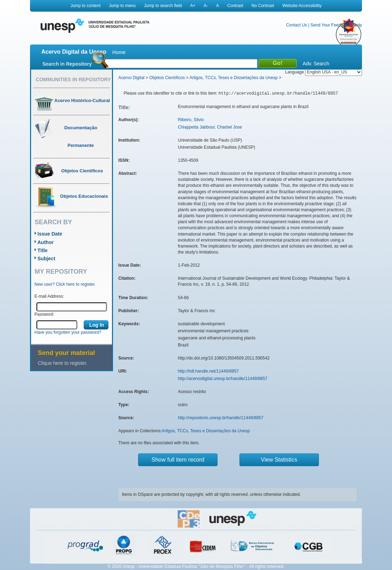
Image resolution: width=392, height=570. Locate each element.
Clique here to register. (63, 363)
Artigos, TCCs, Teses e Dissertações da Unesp (233, 78)
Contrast (235, 6)
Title (43, 250)
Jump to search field (163, 6)
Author (46, 242)
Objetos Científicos (167, 78)
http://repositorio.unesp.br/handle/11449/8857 (221, 418)
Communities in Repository (73, 79)
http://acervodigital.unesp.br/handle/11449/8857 (223, 379)
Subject (46, 259)
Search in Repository (67, 64)
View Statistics (279, 460)
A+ (193, 6)
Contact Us (296, 25)
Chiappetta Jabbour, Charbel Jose (210, 127)
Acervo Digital (131, 78)
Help (358, 25)
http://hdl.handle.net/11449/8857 (208, 371)
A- (206, 6)
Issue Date (50, 234)
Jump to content (85, 6)
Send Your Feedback (330, 25)
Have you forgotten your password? (68, 332)
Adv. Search (316, 64)
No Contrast (263, 6)
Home (119, 52)
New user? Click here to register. (65, 284)
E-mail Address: (49, 296)
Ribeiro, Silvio (191, 120)
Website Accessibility (302, 6)
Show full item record (178, 460)
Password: (44, 314)
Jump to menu (122, 6)
